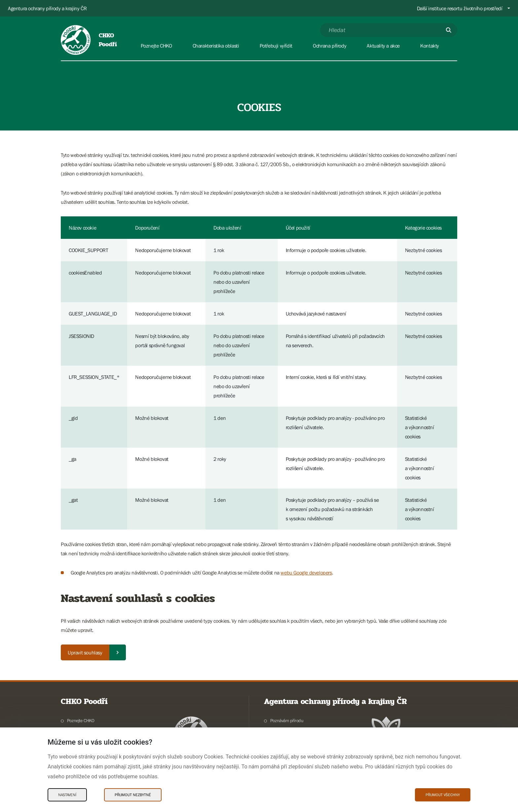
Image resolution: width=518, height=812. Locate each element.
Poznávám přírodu (287, 720)
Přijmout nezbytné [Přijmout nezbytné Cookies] (133, 795)
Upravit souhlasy (85, 652)
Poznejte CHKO (81, 720)
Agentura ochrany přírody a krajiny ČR (47, 8)
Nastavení (67, 795)
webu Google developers (306, 572)
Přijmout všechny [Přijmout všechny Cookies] (443, 795)
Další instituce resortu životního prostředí (460, 8)
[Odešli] (449, 30)
